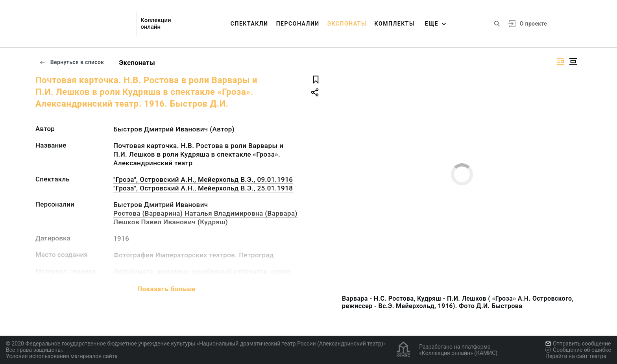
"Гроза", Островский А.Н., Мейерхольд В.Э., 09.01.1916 (203, 179)
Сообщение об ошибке (578, 350)
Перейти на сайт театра (576, 356)
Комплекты (395, 24)
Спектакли (249, 24)
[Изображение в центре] (573, 62)
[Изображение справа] (560, 62)
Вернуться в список (72, 62)
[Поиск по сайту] (497, 24)
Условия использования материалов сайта (62, 356)
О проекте (533, 24)
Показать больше (166, 289)
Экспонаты (347, 24)
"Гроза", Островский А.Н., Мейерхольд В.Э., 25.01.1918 (203, 188)
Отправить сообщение (578, 344)
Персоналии (298, 24)
